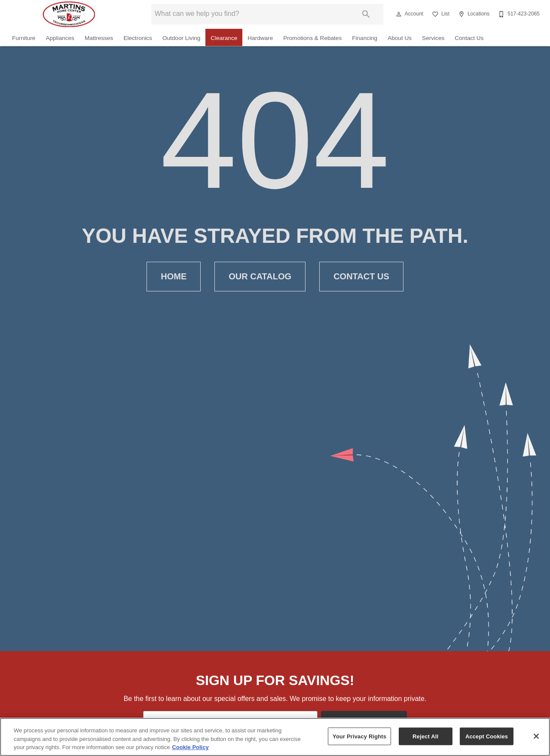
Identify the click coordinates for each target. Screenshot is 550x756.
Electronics (137, 38)
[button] (399, 14)
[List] (440, 14)
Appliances (60, 38)
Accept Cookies (487, 736)
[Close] (536, 736)
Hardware (260, 38)
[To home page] (69, 14)
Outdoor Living (181, 38)
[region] (275, 737)
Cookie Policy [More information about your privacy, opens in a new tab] (190, 747)
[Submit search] (366, 14)
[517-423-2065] (518, 14)
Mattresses (99, 38)
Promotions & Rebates (312, 38)
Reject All (425, 736)
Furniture (24, 38)
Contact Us (469, 38)
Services (433, 38)
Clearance (224, 38)
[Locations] (473, 14)
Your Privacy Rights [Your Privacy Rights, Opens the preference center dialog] (359, 736)
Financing (365, 38)
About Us (400, 38)
